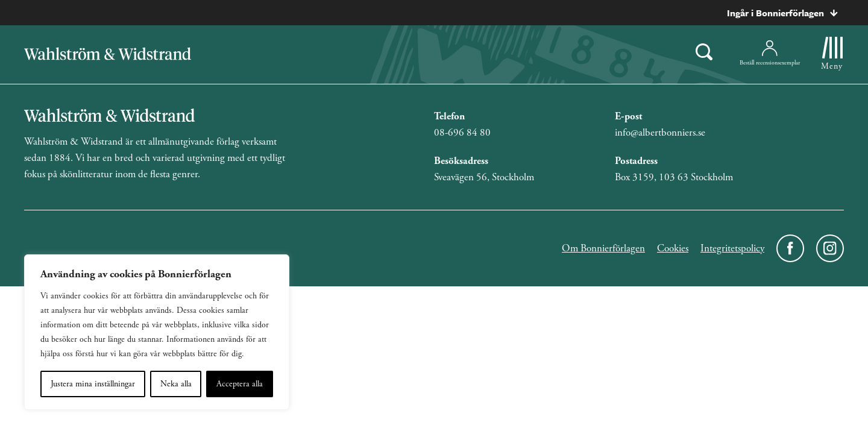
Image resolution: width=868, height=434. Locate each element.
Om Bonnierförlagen (603, 248)
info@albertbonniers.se (660, 133)
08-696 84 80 (462, 133)
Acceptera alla (240, 384)
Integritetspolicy (732, 248)
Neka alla (176, 384)
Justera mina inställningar (93, 384)
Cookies (673, 248)
